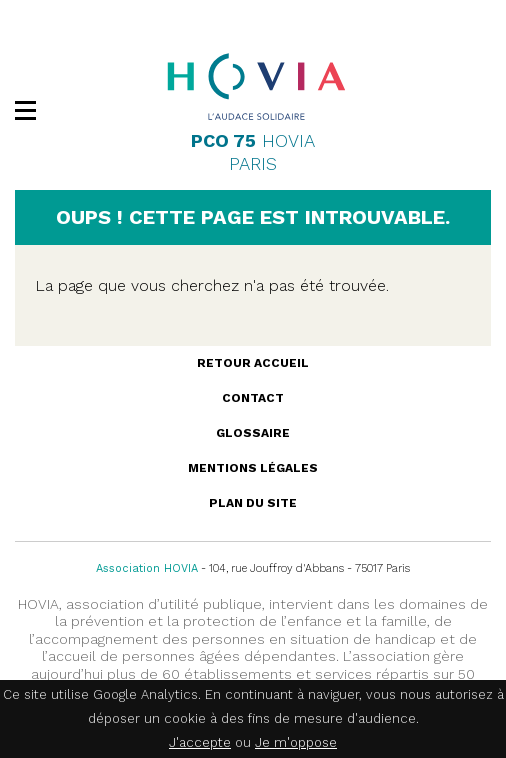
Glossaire (253, 433)
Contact (253, 398)
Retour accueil (253, 363)
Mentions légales (253, 468)
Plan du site (253, 503)
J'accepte (200, 742)
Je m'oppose (296, 742)
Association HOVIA (147, 568)
